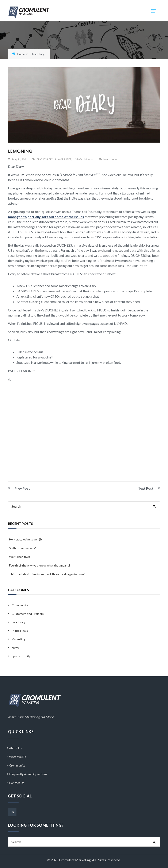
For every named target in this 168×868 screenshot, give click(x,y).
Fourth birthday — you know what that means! (40, 565)
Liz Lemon (89, 159)
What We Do (18, 757)
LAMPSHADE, (64, 159)
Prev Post (22, 488)
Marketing (18, 639)
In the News (20, 631)
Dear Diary (18, 622)
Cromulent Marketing (75, 860)
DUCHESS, (42, 159)
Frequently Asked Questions (28, 774)
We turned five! (20, 557)
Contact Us (17, 783)
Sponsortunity (21, 656)
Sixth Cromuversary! (23, 548)
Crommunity (20, 605)
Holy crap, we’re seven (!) (25, 539)
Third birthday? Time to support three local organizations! (47, 574)
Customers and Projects (28, 614)
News (15, 648)
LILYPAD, (77, 159)
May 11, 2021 (20, 159)
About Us (15, 748)
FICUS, (53, 159)
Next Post (146, 488)
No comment (111, 159)
